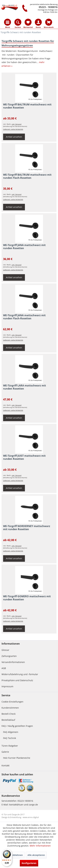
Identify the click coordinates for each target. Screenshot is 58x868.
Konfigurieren (29, 863)
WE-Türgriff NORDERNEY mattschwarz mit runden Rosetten (27, 528)
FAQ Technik (10, 738)
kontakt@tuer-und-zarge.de (24, 805)
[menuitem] (8, 22)
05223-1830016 (25, 801)
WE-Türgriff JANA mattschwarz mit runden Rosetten (24, 247)
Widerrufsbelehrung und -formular (20, 674)
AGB (4, 668)
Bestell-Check (9, 714)
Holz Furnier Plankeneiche (17, 758)
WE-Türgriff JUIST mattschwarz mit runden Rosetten (24, 457)
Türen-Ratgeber (10, 746)
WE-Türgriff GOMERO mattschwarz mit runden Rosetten (27, 598)
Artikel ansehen (14, 137)
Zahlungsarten (9, 656)
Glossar (5, 650)
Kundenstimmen (10, 708)
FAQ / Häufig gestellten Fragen (17, 726)
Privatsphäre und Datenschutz (17, 680)
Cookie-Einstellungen (12, 702)
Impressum (7, 686)
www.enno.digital (31, 817)
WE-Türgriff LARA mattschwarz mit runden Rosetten (25, 387)
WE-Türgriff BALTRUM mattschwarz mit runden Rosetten (27, 106)
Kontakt (5, 765)
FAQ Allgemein (11, 732)
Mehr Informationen (40, 846)
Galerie (5, 752)
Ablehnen (18, 855)
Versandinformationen (13, 662)
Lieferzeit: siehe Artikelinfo (13, 129)
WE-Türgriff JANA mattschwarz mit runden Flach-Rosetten (24, 317)
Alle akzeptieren (36, 855)
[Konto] (38, 22)
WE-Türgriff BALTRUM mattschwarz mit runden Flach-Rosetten (27, 176)
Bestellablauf (8, 720)
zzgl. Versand (16, 124)
